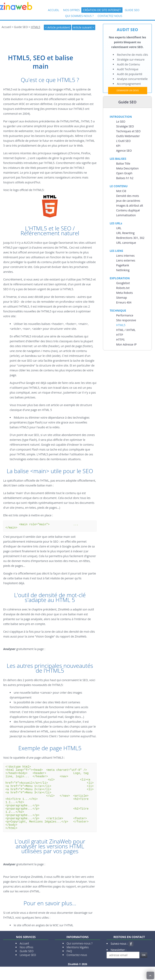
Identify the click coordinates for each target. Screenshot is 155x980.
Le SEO (121, 121)
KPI (118, 146)
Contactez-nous (77, 968)
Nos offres (71, 10)
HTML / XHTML (126, 330)
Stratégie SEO (125, 126)
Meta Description (127, 168)
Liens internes (125, 256)
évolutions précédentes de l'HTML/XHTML (52, 121)
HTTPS (120, 340)
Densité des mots (127, 196)
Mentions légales (78, 961)
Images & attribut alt (129, 205)
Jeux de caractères (128, 201)
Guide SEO (132, 10)
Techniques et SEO (128, 131)
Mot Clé (121, 191)
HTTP (119, 335)
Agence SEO (124, 151)
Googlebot (123, 283)
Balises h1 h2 (125, 178)
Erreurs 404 (124, 302)
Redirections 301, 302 (130, 238)
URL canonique (126, 243)
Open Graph (124, 173)
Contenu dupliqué (128, 210)
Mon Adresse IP (126, 344)
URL (119, 228)
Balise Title (123, 163)
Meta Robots (124, 293)
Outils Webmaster (128, 136)
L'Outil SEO (123, 141)
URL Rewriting (125, 233)
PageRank (123, 265)
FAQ (69, 964)
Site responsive (126, 320)
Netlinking (123, 270)
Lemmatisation (126, 215)
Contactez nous (110, 16)
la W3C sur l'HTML (62, 939)
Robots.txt (123, 288)
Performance (125, 315)
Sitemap (121, 298)
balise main (45, 485)
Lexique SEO (28, 968)
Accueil (53, 10)
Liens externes (126, 260)
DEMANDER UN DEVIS (128, 90)
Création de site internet (102, 10)
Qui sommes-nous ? (79, 16)
